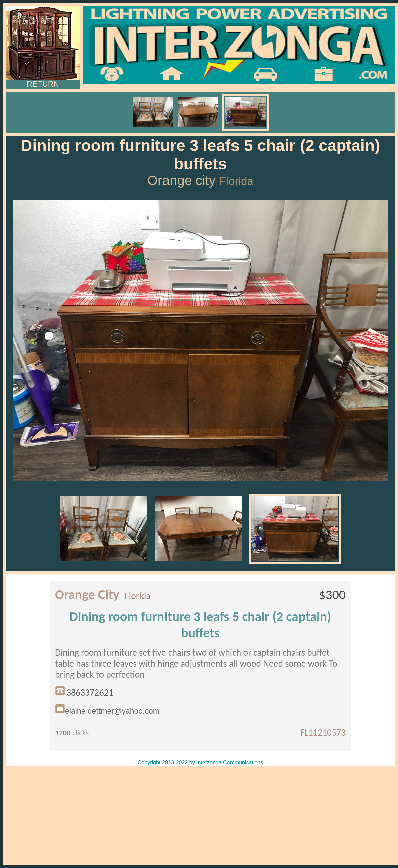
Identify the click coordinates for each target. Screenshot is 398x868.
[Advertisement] (200, 815)
